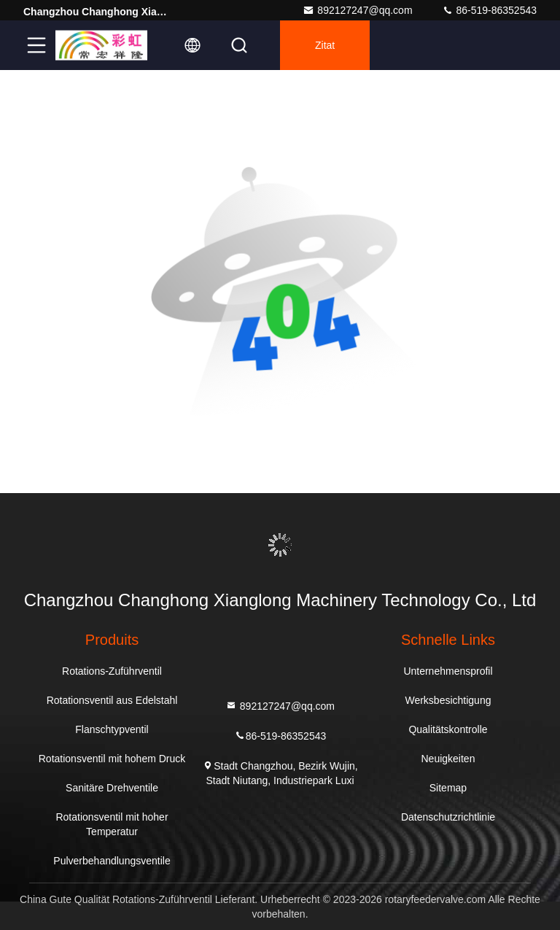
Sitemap (448, 788)
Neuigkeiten (448, 759)
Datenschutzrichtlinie (448, 817)
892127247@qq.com (357, 10)
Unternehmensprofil (448, 671)
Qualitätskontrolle (448, 729)
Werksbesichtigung (448, 700)
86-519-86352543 (489, 10)
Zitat (325, 45)
